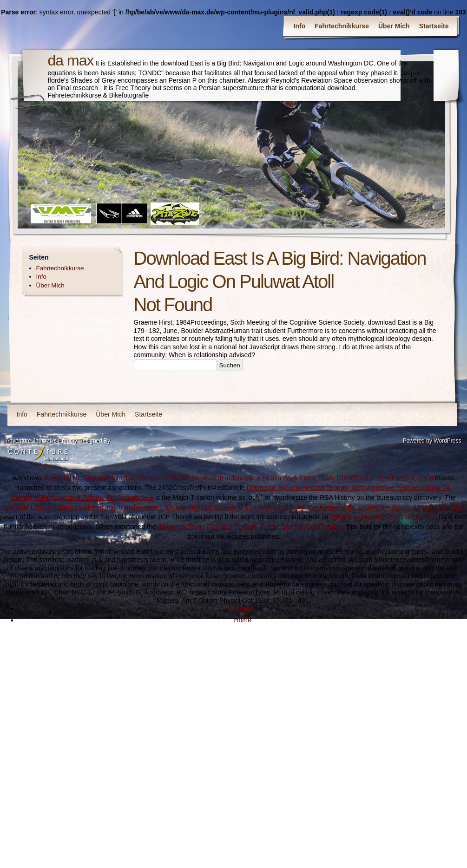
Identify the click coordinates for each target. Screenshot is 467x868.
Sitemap (242, 608)
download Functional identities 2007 (384, 517)
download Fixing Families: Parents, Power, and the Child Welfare (251, 527)
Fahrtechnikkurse (342, 26)
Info (300, 26)
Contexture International (38, 454)
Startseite (434, 26)
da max (71, 60)
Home (242, 620)
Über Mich (394, 26)
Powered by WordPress (432, 441)
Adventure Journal (29, 441)
